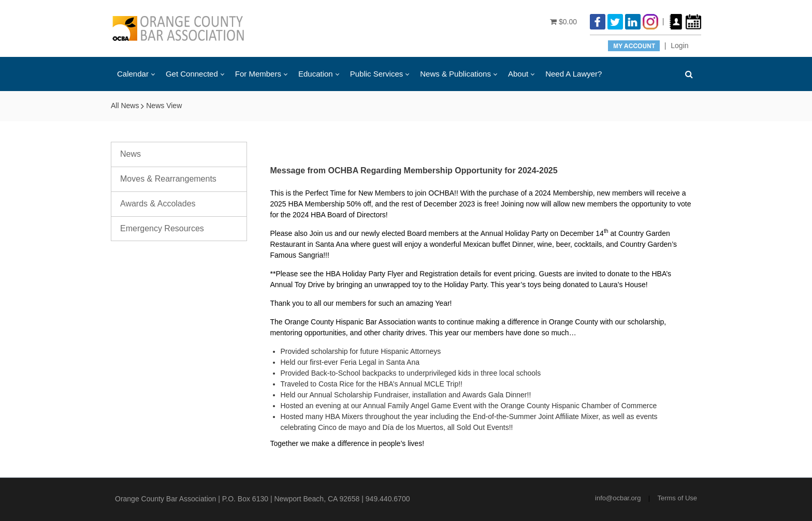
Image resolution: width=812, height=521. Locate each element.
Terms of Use (677, 498)
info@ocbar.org (618, 498)
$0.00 (563, 22)
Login (679, 46)
